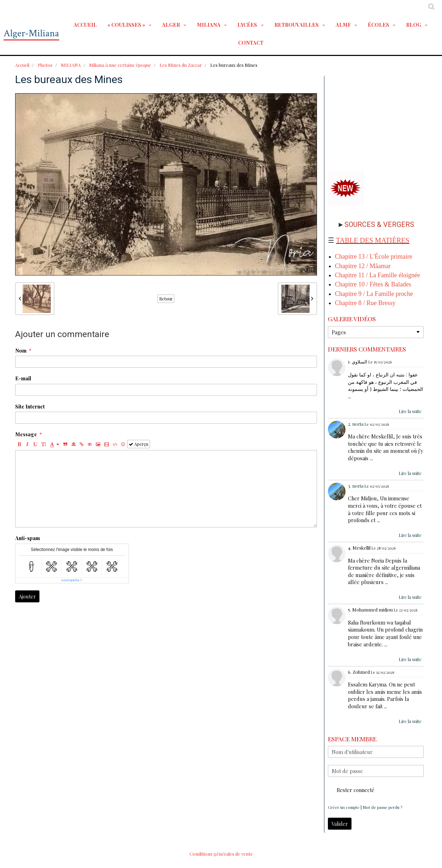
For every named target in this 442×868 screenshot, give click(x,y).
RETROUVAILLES (297, 25)
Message (26, 434)
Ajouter (27, 596)
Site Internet (30, 406)
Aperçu (139, 444)
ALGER (172, 25)
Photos (45, 65)
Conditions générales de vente (221, 854)
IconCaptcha (70, 580)
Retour (166, 299)
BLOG (414, 25)
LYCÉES (248, 25)
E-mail (23, 378)
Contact (251, 43)
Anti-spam (27, 538)
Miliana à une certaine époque (120, 65)
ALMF (344, 25)
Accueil (85, 25)
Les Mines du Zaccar (181, 65)
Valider (340, 824)
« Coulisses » (127, 25)
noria (358, 424)
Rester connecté (351, 790)
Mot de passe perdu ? (382, 807)
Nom (21, 350)
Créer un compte (344, 807)
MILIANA (209, 25)
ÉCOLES (379, 25)
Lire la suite (410, 411)
